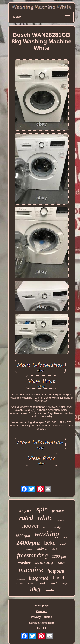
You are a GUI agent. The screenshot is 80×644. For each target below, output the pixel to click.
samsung (44, 562)
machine (31, 570)
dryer (25, 511)
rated (26, 518)
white (45, 518)
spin (42, 509)
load (54, 583)
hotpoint (56, 571)
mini (45, 527)
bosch (59, 578)
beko (50, 543)
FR (44, 628)
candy (56, 527)
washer (24, 563)
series (19, 583)
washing (47, 534)
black (55, 549)
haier (61, 563)
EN (38, 628)
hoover (31, 526)
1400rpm (28, 542)
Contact (41, 611)
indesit (42, 549)
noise (29, 549)
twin (65, 537)
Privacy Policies (41, 617)
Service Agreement (41, 623)
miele (49, 590)
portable (58, 511)
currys (64, 584)
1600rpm (23, 536)
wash (63, 544)
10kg (35, 589)
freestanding (32, 555)
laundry (32, 583)
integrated (39, 578)
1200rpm (59, 556)
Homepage (41, 606)
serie (43, 583)
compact (21, 580)
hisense (60, 520)
